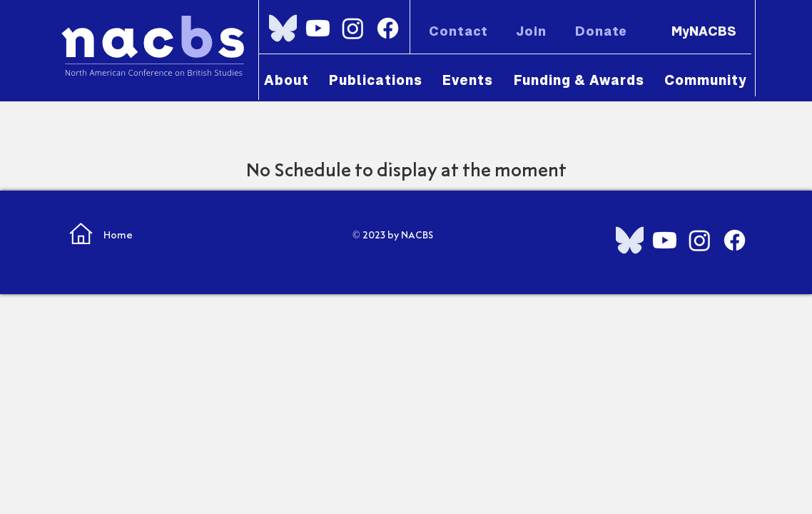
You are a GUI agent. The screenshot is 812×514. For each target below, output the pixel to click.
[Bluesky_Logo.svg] (283, 28)
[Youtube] (318, 28)
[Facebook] (388, 28)
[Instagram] (353, 28)
